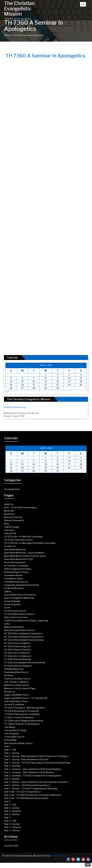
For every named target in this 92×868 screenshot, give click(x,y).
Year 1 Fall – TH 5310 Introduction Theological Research (33, 795)
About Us (9, 504)
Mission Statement (14, 627)
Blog (6, 524)
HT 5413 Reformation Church (19, 614)
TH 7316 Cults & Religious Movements (24, 721)
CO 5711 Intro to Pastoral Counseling (23, 537)
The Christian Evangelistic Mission (19, 9)
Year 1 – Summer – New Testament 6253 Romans (29, 772)
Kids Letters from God (16, 617)
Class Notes (10, 533)
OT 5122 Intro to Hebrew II (18, 656)
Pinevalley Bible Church (16, 672)
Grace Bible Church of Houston (20, 595)
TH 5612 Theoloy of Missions (19, 717)
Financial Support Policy (16, 572)
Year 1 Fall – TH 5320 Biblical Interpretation (26, 798)
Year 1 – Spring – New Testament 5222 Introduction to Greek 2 (36, 756)
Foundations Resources (16, 582)
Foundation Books (13, 575)
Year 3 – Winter (12, 831)
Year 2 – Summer (13, 811)
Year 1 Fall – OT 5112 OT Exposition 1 (22, 792)
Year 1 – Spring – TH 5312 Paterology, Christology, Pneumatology (37, 763)
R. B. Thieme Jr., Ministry (16, 682)
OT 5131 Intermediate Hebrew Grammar (25, 663)
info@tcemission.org (15, 407)
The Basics (10, 727)
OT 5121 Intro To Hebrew (17, 653)
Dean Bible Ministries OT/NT (19, 559)
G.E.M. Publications (14, 588)
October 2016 (11, 846)
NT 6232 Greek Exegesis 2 (17, 646)
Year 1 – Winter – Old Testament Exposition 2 (27, 785)
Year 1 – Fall (10, 750)
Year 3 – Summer (13, 827)
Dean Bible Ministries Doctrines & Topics (25, 556)
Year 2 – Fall (10, 805)
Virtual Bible (10, 740)
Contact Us (10, 546)
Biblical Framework (14, 520)
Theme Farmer (58, 856)
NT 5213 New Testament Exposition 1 (23, 634)
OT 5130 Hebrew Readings (18, 659)
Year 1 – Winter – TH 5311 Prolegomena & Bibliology (31, 789)
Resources (10, 692)
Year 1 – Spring (12, 753)
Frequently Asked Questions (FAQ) (21, 585)
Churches (9, 530)
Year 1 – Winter (12, 779)
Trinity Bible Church (14, 737)
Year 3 (7, 818)
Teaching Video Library (16, 701)
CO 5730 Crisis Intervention (18, 540)
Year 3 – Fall (10, 821)
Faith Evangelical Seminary (18, 569)
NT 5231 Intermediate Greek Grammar (24, 640)
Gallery (8, 592)
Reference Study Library (17, 685)
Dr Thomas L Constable (16, 566)
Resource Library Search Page (20, 688)
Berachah (9, 511)
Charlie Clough (12, 527)
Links (7, 624)
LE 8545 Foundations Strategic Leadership (26, 621)
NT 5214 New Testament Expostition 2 (24, 637)
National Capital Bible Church (19, 630)
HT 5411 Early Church (15, 611)
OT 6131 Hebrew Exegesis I (18, 666)
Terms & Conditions (14, 705)
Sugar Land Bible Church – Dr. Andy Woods (26, 698)
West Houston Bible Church (18, 743)
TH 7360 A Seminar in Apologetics (22, 724)
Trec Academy (11, 734)
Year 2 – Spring (12, 808)
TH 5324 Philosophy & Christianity (22, 714)
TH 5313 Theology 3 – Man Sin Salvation (25, 708)
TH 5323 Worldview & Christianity (21, 711)
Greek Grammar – (13, 604)
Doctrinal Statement (15, 562)
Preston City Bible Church (17, 679)
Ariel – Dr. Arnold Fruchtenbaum (20, 508)
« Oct (8, 391)
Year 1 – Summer (12, 766)
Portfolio (9, 675)
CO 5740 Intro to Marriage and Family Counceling (30, 543)
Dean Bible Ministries (15, 550)
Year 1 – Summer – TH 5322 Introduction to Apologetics (33, 776)
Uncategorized (12, 489)
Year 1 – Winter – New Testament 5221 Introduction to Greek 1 (36, 782)
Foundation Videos (14, 579)
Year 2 (7, 801)
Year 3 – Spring (12, 824)
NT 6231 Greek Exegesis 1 (17, 643)
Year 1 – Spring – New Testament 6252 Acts (26, 759)
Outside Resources (14, 669)
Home (7, 35)
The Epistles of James (15, 730)
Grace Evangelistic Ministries (19, 598)
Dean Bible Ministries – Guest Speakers (24, 553)
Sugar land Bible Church (17, 695)
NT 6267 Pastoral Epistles (17, 650)
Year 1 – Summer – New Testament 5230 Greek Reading (32, 769)
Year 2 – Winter (12, 814)
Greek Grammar (12, 601)
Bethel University (13, 517)
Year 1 (7, 747)
